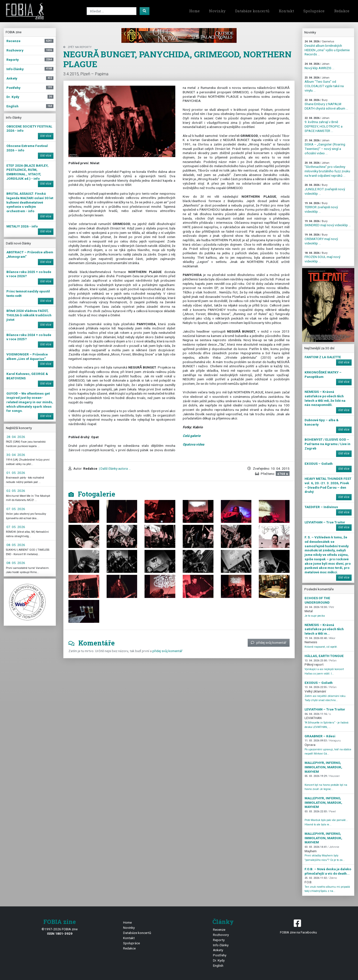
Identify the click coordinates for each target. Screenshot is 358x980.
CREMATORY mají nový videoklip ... (321, 239)
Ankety (218, 950)
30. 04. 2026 (16, 455)
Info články (221, 945)
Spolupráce (314, 11)
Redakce (342, 11)
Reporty (219, 940)
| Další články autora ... (114, 468)
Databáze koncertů (252, 11)
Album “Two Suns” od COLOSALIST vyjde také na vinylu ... (324, 84)
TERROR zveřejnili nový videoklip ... (321, 208)
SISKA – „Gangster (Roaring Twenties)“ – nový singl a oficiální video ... (325, 147)
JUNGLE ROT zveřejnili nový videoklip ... (325, 189)
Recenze (219, 930)
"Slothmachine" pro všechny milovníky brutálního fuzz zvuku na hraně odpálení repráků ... (327, 169)
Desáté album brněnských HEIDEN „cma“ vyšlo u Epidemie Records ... (327, 48)
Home (194, 11)
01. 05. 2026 (16, 473)
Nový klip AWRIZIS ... (319, 66)
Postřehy (220, 955)
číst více (46, 136)
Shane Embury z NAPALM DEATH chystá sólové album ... (326, 104)
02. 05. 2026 (16, 491)
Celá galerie (192, 436)
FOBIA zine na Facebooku (298, 926)
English (218, 965)
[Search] (112, 11)
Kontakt (286, 11)
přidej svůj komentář (269, 643)
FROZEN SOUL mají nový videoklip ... (322, 257)
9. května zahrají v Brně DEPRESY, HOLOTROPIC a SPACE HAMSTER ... (324, 125)
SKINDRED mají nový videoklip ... (328, 223)
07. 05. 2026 (16, 509)
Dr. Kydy (219, 960)
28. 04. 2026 (16, 437)
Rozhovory (221, 935)
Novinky (217, 11)
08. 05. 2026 (16, 545)
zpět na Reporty (77, 47)
